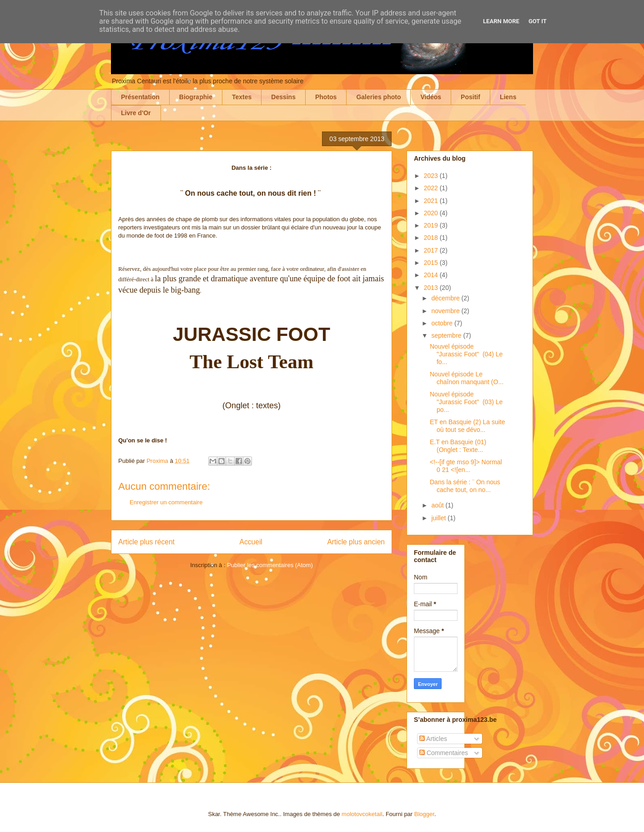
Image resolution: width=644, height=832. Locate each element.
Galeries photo (378, 97)
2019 (432, 225)
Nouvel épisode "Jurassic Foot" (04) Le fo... (466, 354)
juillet (439, 518)
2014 (432, 275)
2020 (432, 213)
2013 (432, 288)
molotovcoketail (362, 814)
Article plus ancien (356, 542)
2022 (432, 188)
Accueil (251, 542)
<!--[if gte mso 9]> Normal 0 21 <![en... (466, 466)
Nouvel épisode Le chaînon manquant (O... (467, 378)
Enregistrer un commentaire (166, 502)
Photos (326, 97)
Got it (538, 21)
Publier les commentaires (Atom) (270, 565)
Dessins (283, 97)
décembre (446, 298)
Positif (470, 97)
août (438, 505)
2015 (432, 263)
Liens (508, 97)
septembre (447, 335)
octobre (443, 323)
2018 (432, 238)
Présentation (140, 97)
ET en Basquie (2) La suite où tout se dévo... (468, 426)
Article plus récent (146, 542)
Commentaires (444, 753)
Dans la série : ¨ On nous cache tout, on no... (465, 486)
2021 (432, 201)
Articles (433, 739)
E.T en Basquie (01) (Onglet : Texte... (459, 446)
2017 (432, 250)
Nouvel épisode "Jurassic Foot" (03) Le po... (466, 402)
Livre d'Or (136, 113)
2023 (432, 176)
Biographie (196, 97)
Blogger (424, 814)
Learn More (501, 21)
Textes (242, 97)
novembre (446, 311)
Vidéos (431, 97)
